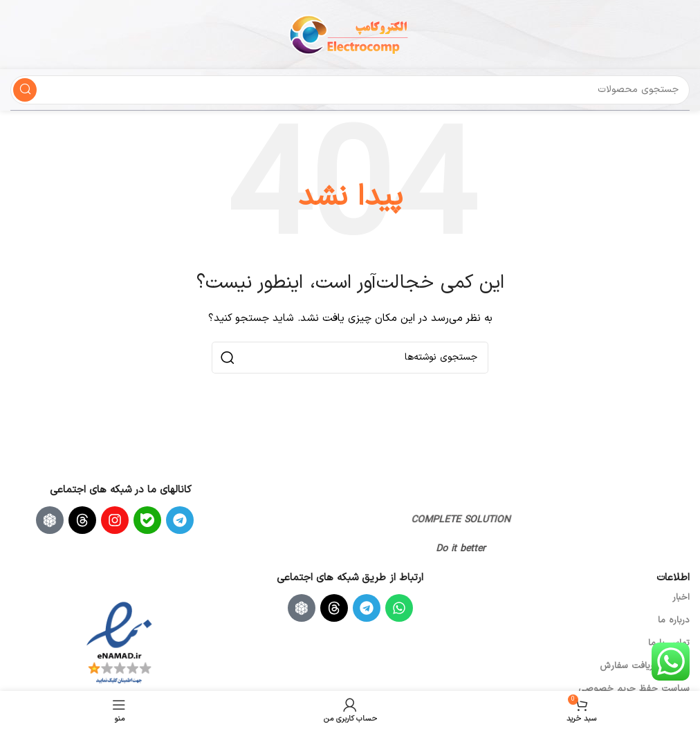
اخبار (681, 598)
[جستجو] (350, 90)
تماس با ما (669, 643)
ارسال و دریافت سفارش (645, 666)
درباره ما (674, 620)
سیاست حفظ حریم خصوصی (634, 689)
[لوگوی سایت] (350, 34)
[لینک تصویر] (451, 500)
